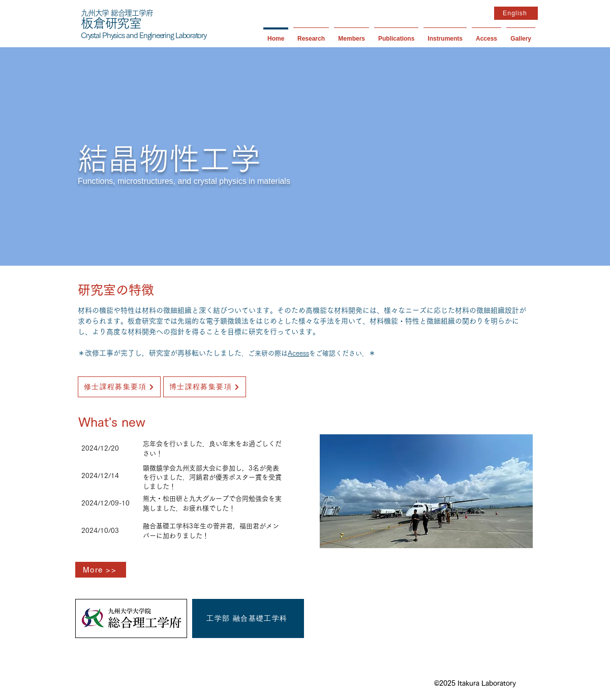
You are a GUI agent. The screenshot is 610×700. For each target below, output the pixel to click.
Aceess (298, 353)
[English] (516, 13)
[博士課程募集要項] (205, 387)
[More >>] (101, 570)
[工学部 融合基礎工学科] (248, 618)
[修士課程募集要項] (119, 387)
